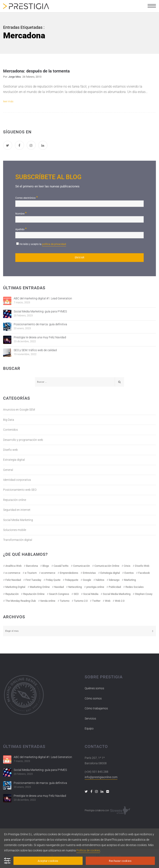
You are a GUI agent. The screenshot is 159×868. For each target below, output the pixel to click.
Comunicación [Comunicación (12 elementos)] (81, 566)
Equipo (89, 728)
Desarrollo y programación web (23, 440)
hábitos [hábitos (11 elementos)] (100, 580)
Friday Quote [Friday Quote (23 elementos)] (53, 580)
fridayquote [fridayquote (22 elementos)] (72, 580)
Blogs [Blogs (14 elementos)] (46, 566)
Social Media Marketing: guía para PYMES (40, 311)
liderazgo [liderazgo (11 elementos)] (114, 580)
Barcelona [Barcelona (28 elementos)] (32, 566)
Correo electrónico (27, 197)
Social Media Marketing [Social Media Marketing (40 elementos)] (117, 594)
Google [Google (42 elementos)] (87, 580)
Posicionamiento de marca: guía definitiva (40, 324)
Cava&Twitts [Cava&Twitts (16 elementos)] (61, 566)
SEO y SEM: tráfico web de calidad (35, 350)
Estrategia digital (14, 460)
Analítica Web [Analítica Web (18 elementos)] (13, 566)
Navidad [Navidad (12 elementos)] (59, 587)
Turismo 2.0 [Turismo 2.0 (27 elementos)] (81, 601)
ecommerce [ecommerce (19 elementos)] (48, 573)
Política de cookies (88, 850)
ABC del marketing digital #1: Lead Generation (43, 298)
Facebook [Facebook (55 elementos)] (144, 573)
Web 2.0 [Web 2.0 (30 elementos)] (120, 601)
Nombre (21, 213)
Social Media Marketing (18, 520)
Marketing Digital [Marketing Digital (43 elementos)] (15, 587)
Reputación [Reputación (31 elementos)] (12, 594)
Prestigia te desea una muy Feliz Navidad (40, 337)
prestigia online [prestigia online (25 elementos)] (95, 587)
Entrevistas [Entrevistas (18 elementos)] (89, 573)
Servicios (90, 719)
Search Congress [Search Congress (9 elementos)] (59, 594)
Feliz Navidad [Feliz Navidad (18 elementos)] (13, 580)
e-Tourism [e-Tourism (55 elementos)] (31, 573)
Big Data (9, 420)
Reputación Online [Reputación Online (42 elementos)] (34, 594)
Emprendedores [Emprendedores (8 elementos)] (69, 573)
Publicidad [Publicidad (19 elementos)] (115, 587)
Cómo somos (93, 698)
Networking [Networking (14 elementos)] (75, 587)
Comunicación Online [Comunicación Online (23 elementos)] (107, 566)
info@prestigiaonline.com (101, 777)
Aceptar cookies (48, 861)
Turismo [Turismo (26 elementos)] (65, 601)
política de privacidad (54, 244)
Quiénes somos (94, 688)
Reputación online (15, 500)
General (8, 470)
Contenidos (10, 430)
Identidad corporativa (17, 480)
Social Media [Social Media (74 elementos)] (91, 594)
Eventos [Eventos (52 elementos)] (129, 573)
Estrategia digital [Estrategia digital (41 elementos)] (110, 573)
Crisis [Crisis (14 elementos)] (127, 566)
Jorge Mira (14, 77)
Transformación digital (18, 540)
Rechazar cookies (120, 861)
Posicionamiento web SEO (20, 490)
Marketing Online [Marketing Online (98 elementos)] (40, 587)
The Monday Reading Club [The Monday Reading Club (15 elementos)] (21, 601)
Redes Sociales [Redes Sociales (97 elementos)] (135, 587)
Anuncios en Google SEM (19, 410)
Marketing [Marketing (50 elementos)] (130, 580)
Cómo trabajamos (96, 708)
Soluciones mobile (15, 530)
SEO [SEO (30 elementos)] (76, 594)
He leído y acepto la (43, 245)
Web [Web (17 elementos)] (108, 601)
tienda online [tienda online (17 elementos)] (48, 601)
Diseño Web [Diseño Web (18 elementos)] (142, 566)
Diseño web (10, 450)
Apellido (21, 229)
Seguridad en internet (17, 510)
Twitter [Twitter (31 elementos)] (96, 601)
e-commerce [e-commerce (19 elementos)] (13, 573)
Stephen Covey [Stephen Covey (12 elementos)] (144, 594)
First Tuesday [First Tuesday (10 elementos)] (33, 580)
